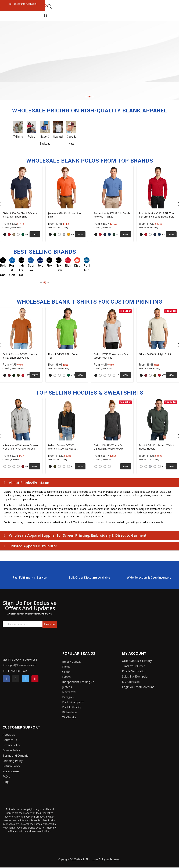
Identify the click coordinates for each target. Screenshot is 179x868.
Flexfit (66, 667)
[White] (18, 234)
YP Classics (69, 717)
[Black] (5, 234)
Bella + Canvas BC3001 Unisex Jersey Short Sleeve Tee (20, 356)
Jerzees (67, 687)
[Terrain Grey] (14, 466)
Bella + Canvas (72, 662)
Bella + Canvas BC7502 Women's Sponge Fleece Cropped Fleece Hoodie (62, 447)
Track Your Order (133, 666)
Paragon (68, 697)
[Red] (9, 234)
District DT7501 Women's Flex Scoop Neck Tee (111, 356)
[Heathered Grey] (100, 466)
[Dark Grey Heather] (64, 466)
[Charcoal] (55, 375)
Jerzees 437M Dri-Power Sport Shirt (65, 215)
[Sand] (14, 234)
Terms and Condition (16, 756)
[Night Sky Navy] (9, 466)
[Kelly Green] (23, 234)
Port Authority (72, 707)
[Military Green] (18, 375)
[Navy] (105, 234)
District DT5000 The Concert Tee (64, 356)
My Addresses (131, 682)
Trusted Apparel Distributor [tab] (30, 546)
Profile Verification (134, 671)
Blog (6, 782)
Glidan (66, 672)
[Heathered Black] (105, 466)
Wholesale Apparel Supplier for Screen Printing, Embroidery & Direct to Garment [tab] (75, 535)
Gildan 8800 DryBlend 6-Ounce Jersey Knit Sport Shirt (20, 215)
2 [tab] (90, 96)
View (35, 234)
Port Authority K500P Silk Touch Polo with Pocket (112, 215)
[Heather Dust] (69, 466)
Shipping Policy (13, 761)
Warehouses (11, 771)
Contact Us (10, 740)
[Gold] (69, 234)
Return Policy (11, 766)
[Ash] (64, 234)
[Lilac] (105, 375)
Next (45, 6)
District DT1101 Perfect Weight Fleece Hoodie (157, 447)
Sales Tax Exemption (136, 676)
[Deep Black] (5, 466)
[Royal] (109, 234)
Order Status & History (137, 661)
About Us (9, 735)
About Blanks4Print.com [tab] (27, 483)
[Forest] (55, 234)
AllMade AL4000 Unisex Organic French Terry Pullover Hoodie (20, 447)
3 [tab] (93, 96)
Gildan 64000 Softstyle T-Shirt (156, 354)
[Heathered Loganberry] (159, 466)
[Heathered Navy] (96, 466)
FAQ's (6, 777)
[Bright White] (141, 466)
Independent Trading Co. (79, 682)
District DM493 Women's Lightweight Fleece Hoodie (109, 447)
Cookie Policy (11, 750)
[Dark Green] (114, 234)
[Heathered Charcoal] (109, 375)
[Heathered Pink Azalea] (109, 466)
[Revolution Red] (23, 466)
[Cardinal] (9, 375)
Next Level (69, 692)
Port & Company (73, 702)
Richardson (70, 712)
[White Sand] (18, 466)
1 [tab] (86, 96)
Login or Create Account (138, 687)
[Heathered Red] (114, 375)
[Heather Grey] (59, 375)
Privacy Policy (11, 745)
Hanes (66, 677)
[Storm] (59, 466)
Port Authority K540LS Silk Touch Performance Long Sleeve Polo (158, 215)
